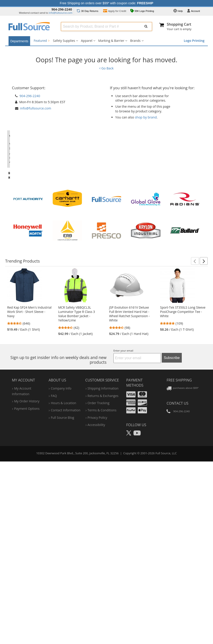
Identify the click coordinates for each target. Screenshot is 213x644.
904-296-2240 (62, 9)
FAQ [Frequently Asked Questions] (54, 569)
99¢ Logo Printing (142, 11)
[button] (195, 435)
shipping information (103, 562)
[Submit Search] (146, 27)
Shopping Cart (179, 24)
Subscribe (172, 531)
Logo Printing (194, 41)
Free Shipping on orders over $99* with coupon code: (106, 3)
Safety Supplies (64, 41)
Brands (135, 41)
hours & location (63, 576)
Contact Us (177, 577)
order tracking (99, 576)
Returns (88, 11)
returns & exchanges (103, 569)
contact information (66, 584)
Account (193, 11)
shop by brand (146, 117)
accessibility (96, 598)
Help (178, 11)
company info (61, 562)
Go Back (106, 68)
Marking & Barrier (111, 41)
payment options (27, 582)
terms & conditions (102, 584)
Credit (115, 11)
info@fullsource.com (61, 13)
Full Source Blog (62, 591)
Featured (41, 41)
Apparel (87, 41)
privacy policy (97, 591)
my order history (27, 575)
